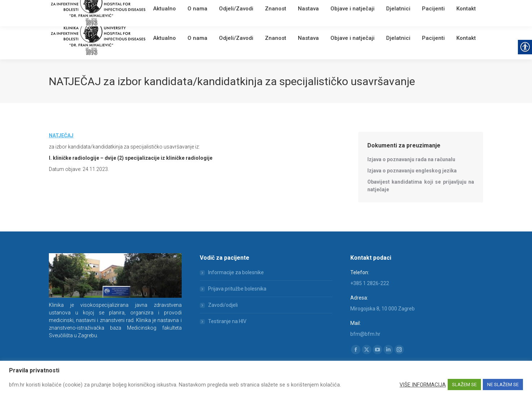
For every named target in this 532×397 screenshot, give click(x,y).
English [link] (192, 9)
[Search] (440, 8)
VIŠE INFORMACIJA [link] (423, 385)
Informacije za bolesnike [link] (236, 272)
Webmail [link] (172, 9)
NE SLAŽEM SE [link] (503, 385)
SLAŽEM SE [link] (464, 385)
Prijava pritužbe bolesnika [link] (237, 289)
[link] (156, 9)
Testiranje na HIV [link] (227, 321)
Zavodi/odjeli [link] (223, 305)
